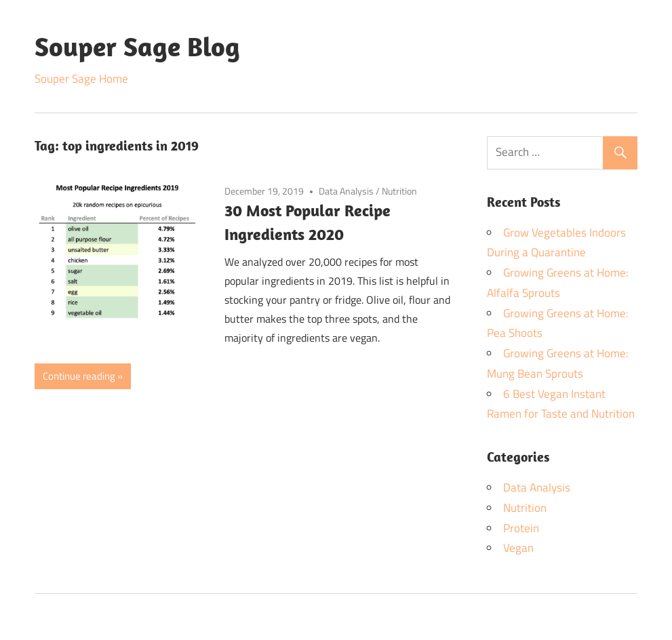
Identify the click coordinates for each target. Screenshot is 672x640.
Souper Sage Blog (137, 46)
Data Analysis (346, 191)
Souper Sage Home (81, 79)
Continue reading (79, 376)
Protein (521, 528)
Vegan (518, 548)
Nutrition (399, 191)
